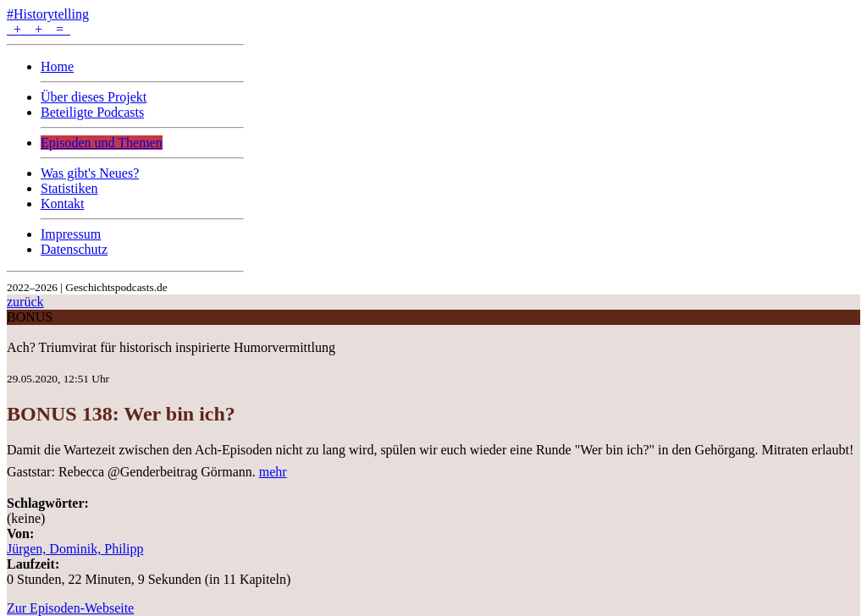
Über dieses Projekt (94, 97)
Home (57, 66)
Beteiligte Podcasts (92, 112)
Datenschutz (74, 249)
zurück (25, 302)
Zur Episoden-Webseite (70, 608)
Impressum (71, 234)
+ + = (39, 29)
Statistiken (69, 188)
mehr (273, 472)
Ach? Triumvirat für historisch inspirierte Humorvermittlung (171, 347)
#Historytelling (48, 14)
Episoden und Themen (102, 143)
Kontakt (63, 203)
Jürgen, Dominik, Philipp (75, 549)
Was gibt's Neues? (90, 173)
